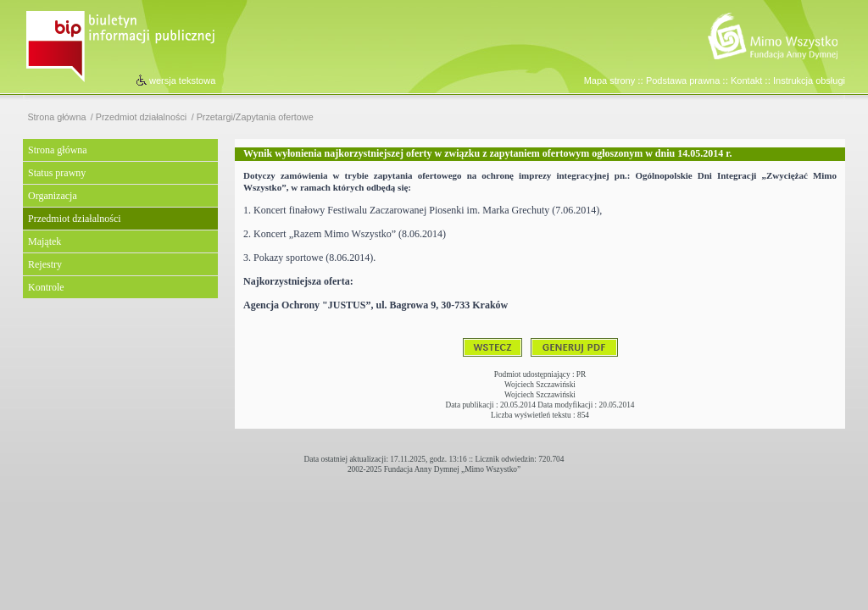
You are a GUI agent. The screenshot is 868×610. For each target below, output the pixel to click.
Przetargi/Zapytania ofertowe (255, 117)
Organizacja (53, 196)
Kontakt (746, 80)
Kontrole (46, 287)
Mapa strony (610, 80)
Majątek (45, 241)
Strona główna (56, 117)
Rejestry (45, 264)
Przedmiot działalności (141, 117)
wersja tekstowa (182, 80)
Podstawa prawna (683, 80)
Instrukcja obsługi (809, 80)
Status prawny (57, 173)
